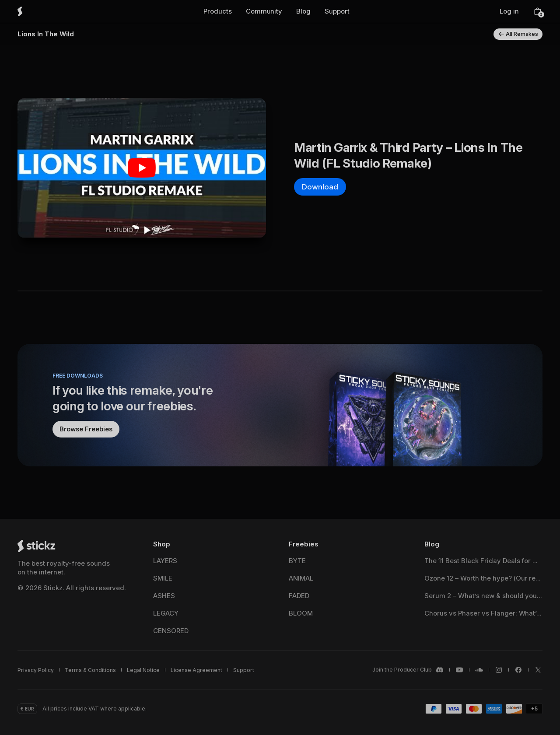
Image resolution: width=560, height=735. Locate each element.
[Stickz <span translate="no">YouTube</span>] (459, 670)
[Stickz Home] (32, 11)
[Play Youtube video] (142, 168)
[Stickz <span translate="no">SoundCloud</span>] (479, 670)
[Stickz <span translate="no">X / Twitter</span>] (538, 670)
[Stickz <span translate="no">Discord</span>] (408, 670)
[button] (218, 11)
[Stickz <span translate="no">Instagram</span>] (499, 670)
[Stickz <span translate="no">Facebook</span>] (518, 670)
